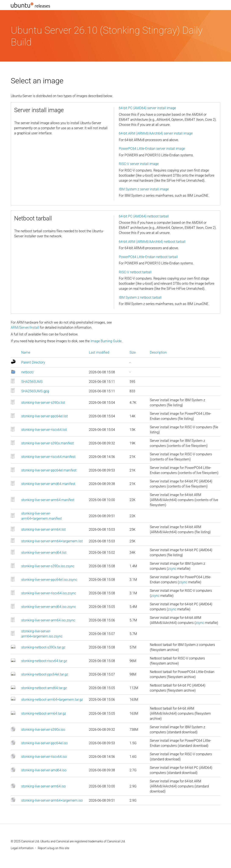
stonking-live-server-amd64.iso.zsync (49, 607)
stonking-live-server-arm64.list (44, 529)
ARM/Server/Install (25, 328)
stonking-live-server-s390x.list (43, 403)
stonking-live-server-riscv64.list (44, 430)
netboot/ (28, 372)
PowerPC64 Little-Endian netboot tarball (148, 257)
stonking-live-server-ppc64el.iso (45, 743)
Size (133, 352)
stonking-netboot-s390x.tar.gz (43, 647)
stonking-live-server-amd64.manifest (48, 484)
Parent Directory (33, 362)
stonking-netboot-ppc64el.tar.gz (45, 674)
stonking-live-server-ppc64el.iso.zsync (49, 580)
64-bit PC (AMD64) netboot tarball (144, 216)
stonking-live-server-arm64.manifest (48, 500)
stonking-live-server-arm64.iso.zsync (48, 620)
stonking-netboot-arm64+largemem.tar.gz (52, 700)
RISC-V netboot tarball (135, 272)
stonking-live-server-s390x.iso (43, 730)
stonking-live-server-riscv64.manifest (48, 457)
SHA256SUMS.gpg (35, 391)
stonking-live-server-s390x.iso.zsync (48, 566)
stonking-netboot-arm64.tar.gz (44, 713)
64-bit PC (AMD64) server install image (147, 108)
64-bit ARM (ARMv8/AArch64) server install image (156, 133)
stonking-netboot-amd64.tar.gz (44, 688)
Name (26, 352)
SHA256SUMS (32, 382)
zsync (172, 569)
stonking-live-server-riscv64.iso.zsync (49, 593)
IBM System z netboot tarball (140, 297)
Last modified (99, 352)
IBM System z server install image (144, 189)
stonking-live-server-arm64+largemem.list (52, 541)
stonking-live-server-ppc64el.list (45, 416)
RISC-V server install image (139, 164)
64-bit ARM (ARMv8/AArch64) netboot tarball (152, 242)
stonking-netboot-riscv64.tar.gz (44, 661)
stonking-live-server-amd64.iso (44, 770)
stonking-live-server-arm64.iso (44, 786)
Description (158, 352)
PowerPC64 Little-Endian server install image (152, 149)
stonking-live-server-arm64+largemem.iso (52, 800)
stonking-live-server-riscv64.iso (44, 757)
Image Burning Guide (106, 341)
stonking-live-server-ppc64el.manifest (49, 470)
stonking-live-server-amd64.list (44, 553)
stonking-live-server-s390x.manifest (48, 443)
